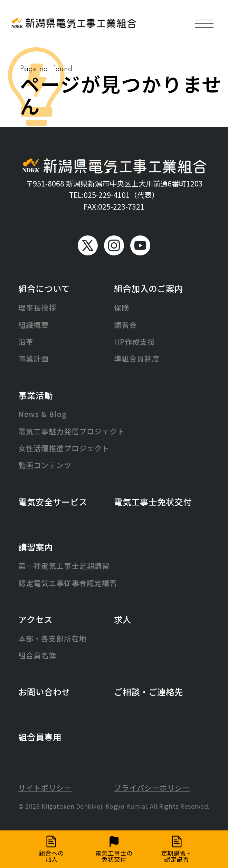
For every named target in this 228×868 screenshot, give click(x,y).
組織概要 (34, 325)
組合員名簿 (37, 655)
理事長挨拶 (37, 307)
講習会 (125, 325)
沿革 (26, 342)
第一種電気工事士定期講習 (64, 566)
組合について (44, 288)
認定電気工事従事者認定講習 (68, 583)
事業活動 (36, 395)
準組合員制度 (137, 359)
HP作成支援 (135, 342)
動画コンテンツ (45, 465)
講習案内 (36, 547)
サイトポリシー (45, 788)
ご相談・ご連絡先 (149, 692)
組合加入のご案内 (149, 288)
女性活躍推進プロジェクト (64, 448)
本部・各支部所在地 (53, 638)
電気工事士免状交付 (153, 502)
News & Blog (43, 414)
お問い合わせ (44, 692)
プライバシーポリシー (152, 788)
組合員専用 (40, 737)
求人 (123, 619)
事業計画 (34, 359)
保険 (122, 307)
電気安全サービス (53, 502)
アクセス (35, 619)
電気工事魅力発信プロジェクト (72, 431)
